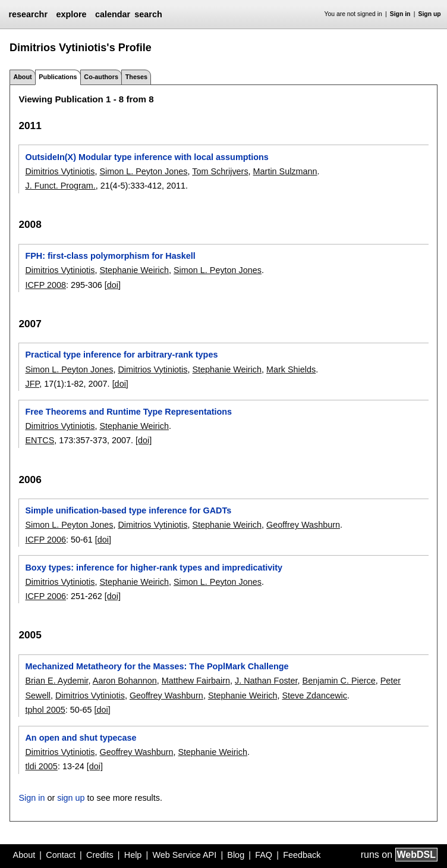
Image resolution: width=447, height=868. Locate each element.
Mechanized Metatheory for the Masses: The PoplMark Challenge (157, 666)
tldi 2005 (41, 766)
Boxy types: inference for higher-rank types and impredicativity (154, 568)
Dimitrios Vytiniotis (60, 171)
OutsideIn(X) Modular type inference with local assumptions (147, 157)
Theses (136, 77)
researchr (28, 14)
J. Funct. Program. (60, 186)
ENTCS (40, 440)
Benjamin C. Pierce (339, 681)
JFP (32, 384)
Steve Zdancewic (314, 695)
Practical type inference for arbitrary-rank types (121, 355)
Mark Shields (291, 369)
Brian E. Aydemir (56, 681)
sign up (71, 798)
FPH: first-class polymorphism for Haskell (110, 256)
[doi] (113, 285)
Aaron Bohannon (125, 681)
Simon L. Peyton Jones (143, 171)
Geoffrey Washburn (303, 525)
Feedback (302, 855)
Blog (236, 855)
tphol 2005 (45, 710)
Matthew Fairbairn (196, 681)
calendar (113, 14)
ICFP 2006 (45, 540)
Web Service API (184, 855)
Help (133, 855)
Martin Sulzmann (285, 171)
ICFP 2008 (45, 285)
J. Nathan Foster (266, 681)
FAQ (264, 855)
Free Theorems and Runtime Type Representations (128, 412)
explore (71, 14)
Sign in (400, 14)
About (22, 77)
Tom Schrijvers (220, 171)
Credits (100, 855)
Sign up (430, 14)
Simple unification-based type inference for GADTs (128, 510)
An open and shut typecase (81, 738)
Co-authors (101, 77)
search (148, 14)
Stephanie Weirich (134, 270)
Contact (61, 855)
